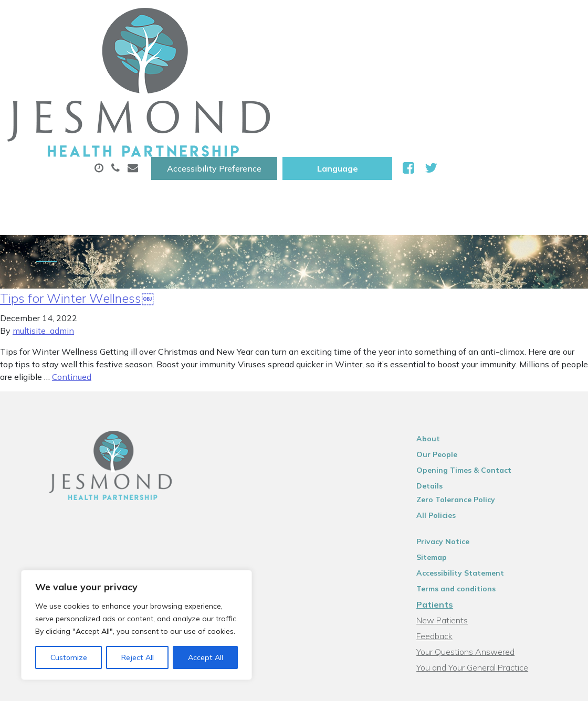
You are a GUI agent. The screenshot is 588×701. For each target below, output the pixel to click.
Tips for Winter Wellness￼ (77, 198)
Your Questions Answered (479, 538)
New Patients (187, 89)
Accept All (206, 657)
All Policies (450, 401)
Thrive (556, 685)
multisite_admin (43, 230)
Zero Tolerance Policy (469, 386)
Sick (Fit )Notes (449, 52)
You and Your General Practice (486, 554)
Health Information (292, 89)
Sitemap (445, 443)
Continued (72, 277)
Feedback (448, 522)
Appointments (265, 52)
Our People (450, 354)
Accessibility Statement (474, 459)
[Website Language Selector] (481, 19)
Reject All (138, 657)
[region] (136, 625)
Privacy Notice (456, 428)
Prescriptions (360, 52)
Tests (522, 52)
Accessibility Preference (358, 19)
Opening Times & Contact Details (492, 370)
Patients (448, 491)
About (179, 52)
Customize (69, 657)
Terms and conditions (470, 475)
